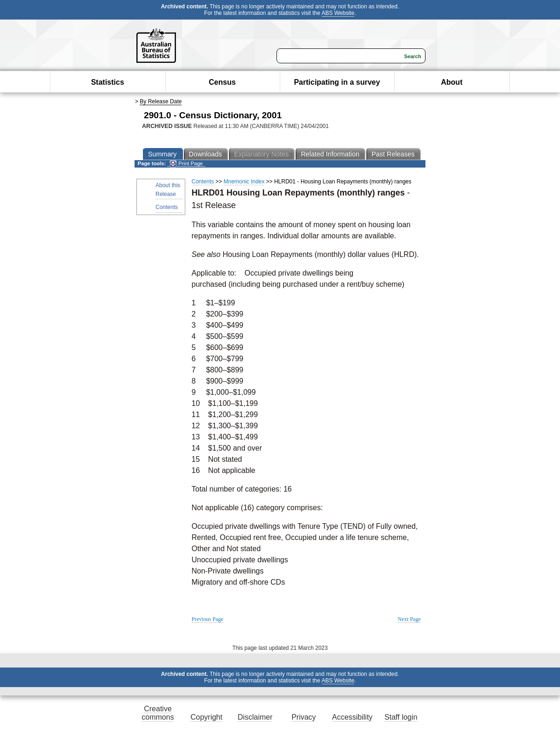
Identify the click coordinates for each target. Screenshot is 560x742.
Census (223, 82)
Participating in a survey (337, 82)
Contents (167, 207)
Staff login (401, 717)
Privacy (304, 717)
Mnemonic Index (244, 182)
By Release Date (161, 101)
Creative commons (158, 713)
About (452, 82)
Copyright (206, 717)
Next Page (409, 619)
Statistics (107, 82)
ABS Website (338, 13)
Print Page (186, 164)
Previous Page (208, 619)
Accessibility (352, 717)
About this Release (168, 190)
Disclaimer (255, 717)
